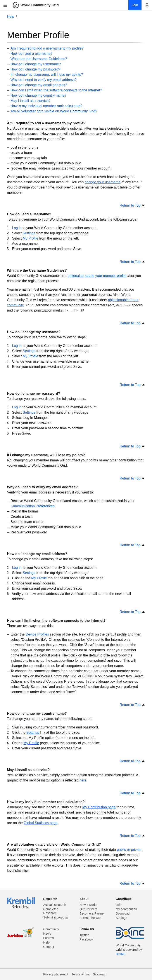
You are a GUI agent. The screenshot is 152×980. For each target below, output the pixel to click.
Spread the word (91, 918)
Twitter (84, 935)
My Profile (30, 238)
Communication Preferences (33, 506)
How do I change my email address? (39, 85)
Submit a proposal (56, 917)
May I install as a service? (30, 101)
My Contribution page (99, 807)
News (47, 934)
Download (123, 913)
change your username (103, 182)
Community (51, 929)
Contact (49, 947)
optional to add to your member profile (97, 276)
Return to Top (132, 205)
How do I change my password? (35, 69)
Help (11, 16)
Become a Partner (92, 913)
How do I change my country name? (38, 95)
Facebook (86, 939)
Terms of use (81, 974)
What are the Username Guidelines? (39, 59)
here (83, 780)
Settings (29, 233)
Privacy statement (56, 974)
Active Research (55, 905)
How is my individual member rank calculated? (46, 106)
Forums (48, 938)
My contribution (126, 909)
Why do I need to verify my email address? (43, 80)
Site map (99, 974)
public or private (129, 850)
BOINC (121, 954)
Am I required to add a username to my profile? (47, 48)
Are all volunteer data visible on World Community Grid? (54, 111)
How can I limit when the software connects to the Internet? (56, 90)
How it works (88, 905)
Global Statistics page (41, 823)
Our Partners (88, 909)
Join (119, 905)
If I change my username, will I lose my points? (47, 75)
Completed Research (51, 911)
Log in (17, 228)
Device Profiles (37, 634)
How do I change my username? (36, 64)
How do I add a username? (31, 54)
